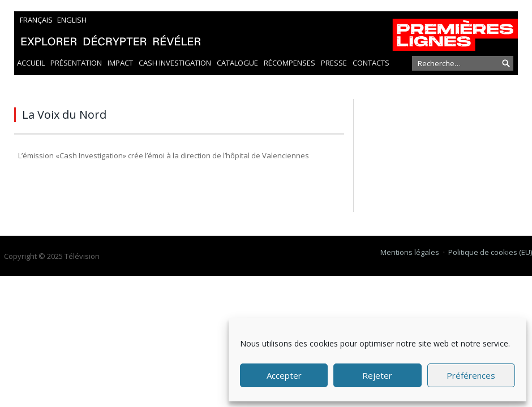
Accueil (31, 63)
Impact (120, 63)
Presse (334, 63)
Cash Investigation (175, 63)
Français (36, 20)
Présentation (76, 63)
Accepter (284, 375)
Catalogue (237, 63)
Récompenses (289, 63)
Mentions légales (410, 252)
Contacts (371, 63)
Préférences (471, 375)
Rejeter (377, 375)
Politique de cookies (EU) (490, 252)
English (72, 20)
